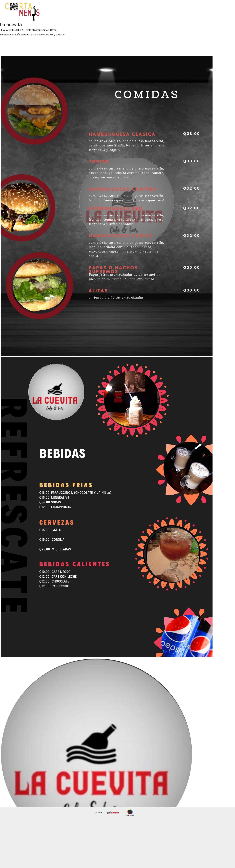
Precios (226, 14)
